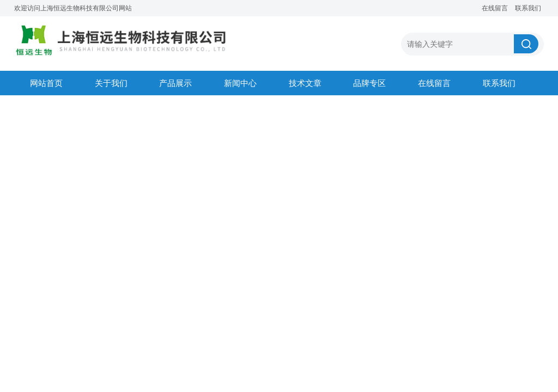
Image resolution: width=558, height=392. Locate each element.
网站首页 (46, 83)
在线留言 (495, 8)
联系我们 (528, 8)
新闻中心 (240, 83)
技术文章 (305, 83)
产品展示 (175, 83)
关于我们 (111, 83)
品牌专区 (369, 83)
